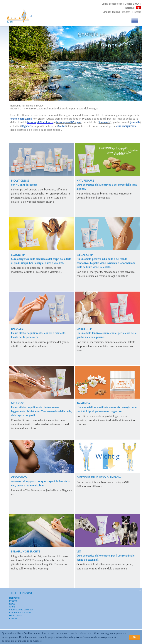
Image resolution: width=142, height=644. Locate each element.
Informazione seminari (21, 610)
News (12, 604)
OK (135, 637)
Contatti (13, 618)
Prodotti (13, 601)
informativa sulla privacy (69, 637)
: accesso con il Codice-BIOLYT (121, 4)
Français (137, 12)
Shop (12, 607)
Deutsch (126, 12)
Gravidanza (15, 615)
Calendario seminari (20, 613)
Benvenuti (15, 598)
